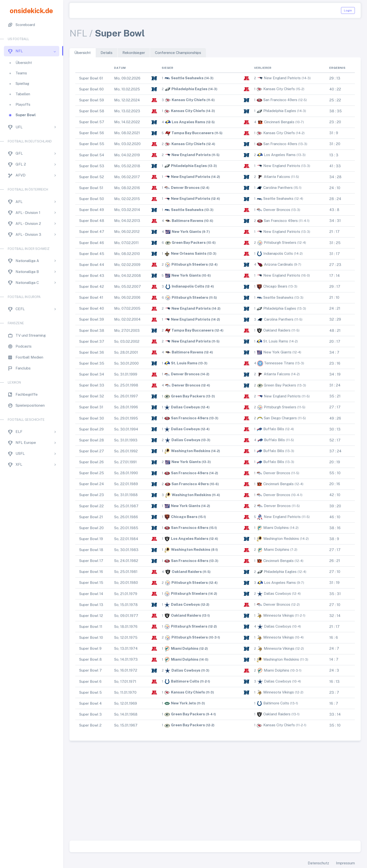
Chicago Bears (275, 286)
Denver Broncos (185, 188)
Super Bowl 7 (90, 670)
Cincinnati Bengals (279, 122)
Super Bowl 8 (90, 659)
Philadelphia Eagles (189, 89)
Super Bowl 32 (92, 396)
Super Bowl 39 (92, 319)
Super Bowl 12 (91, 616)
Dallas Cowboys (185, 407)
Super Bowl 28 (92, 440)
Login (348, 10)
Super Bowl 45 (92, 254)
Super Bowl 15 (91, 583)
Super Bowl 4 (90, 703)
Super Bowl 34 (92, 374)
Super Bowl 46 (92, 243)
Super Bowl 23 (92, 495)
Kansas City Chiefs (279, 89)
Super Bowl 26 (91, 462)
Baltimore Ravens (188, 221)
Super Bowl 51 (91, 188)
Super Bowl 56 (92, 133)
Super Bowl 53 (92, 166)
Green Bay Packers (189, 242)
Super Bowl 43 (92, 276)
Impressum (345, 863)
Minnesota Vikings (279, 615)
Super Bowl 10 (91, 637)
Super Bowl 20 (91, 528)
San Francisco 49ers (280, 100)
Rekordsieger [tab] (134, 53)
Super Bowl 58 (92, 111)
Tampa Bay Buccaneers (193, 133)
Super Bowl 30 (92, 418)
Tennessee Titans (279, 363)
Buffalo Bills (274, 429)
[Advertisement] (215, 791)
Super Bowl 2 (90, 725)
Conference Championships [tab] (178, 53)
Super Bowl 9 (90, 648)
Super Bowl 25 (92, 473)
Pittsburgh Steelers (280, 242)
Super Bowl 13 (91, 605)
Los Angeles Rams (188, 122)
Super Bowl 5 (90, 692)
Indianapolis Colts (278, 253)
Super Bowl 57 (92, 122)
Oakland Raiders (277, 330)
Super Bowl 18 (91, 550)
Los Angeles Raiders (190, 539)
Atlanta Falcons (277, 177)
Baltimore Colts (185, 681)
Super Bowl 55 (92, 144)
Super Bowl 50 (92, 199)
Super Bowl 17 (91, 561)
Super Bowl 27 (92, 451)
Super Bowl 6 (90, 681)
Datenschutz (318, 863)
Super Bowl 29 (91, 429)
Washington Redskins (191, 451)
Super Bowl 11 (91, 627)
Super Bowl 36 (92, 352)
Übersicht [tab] (82, 53)
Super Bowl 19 (91, 539)
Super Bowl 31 (91, 407)
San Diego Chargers (280, 418)
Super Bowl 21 (91, 517)
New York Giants (186, 232)
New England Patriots (282, 78)
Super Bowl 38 (92, 330)
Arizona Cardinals (278, 264)
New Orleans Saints (189, 253)
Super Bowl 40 (92, 308)
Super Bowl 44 (92, 265)
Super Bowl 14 (91, 594)
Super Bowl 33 (92, 385)
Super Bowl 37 (92, 341)
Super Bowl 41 (91, 297)
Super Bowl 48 (92, 221)
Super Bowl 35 (92, 363)
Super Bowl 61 (91, 78)
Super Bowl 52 (92, 177)
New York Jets (183, 703)
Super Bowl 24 (92, 484)
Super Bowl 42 (92, 286)
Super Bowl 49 (92, 210)
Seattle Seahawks (187, 78)
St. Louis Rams (276, 341)
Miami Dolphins (276, 528)
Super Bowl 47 (92, 232)
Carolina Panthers (278, 188)
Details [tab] (107, 53)
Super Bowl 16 (91, 572)
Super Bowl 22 (91, 506)
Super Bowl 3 (90, 714)
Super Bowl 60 (91, 89)
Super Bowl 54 (92, 155)
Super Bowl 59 (92, 100)
